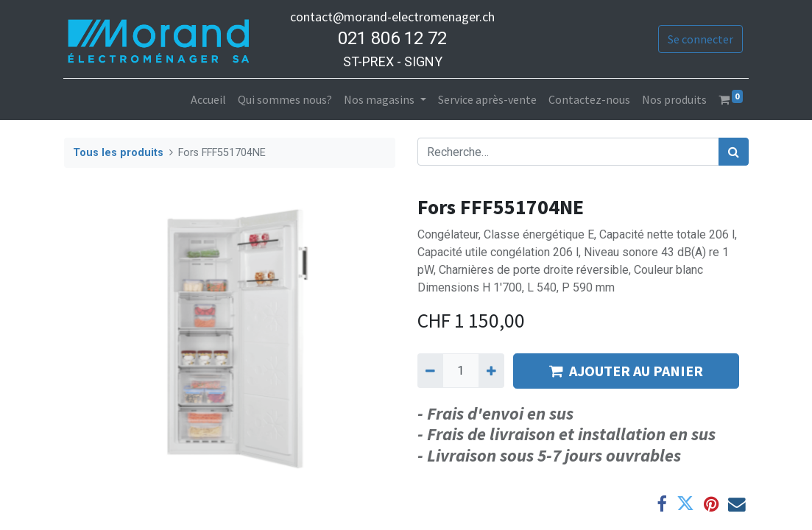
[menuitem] (208, 99)
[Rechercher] (734, 152)
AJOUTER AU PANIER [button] (626, 371)
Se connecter (700, 39)
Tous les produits (118, 153)
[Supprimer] (430, 370)
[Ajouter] (491, 370)
